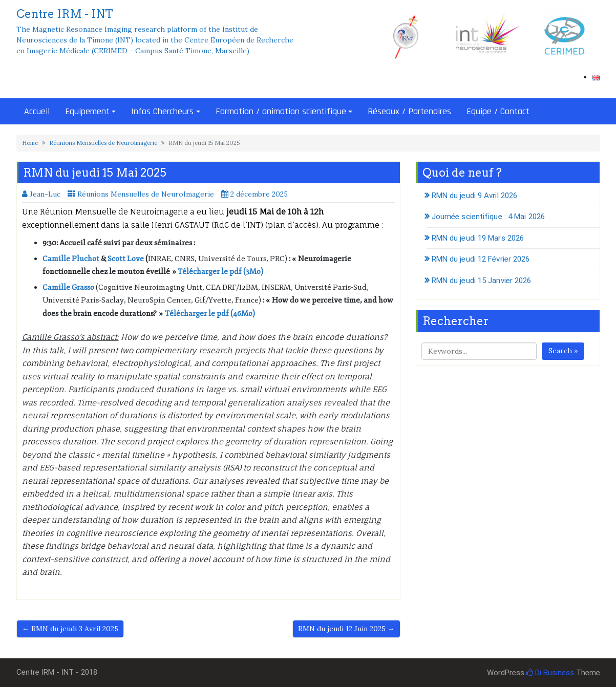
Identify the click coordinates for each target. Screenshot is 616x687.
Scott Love (126, 259)
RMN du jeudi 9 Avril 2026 (475, 196)
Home (30, 143)
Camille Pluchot (71, 259)
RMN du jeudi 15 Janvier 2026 (482, 281)
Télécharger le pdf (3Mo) (220, 272)
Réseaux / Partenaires (409, 111)
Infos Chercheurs (162, 111)
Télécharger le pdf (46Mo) (210, 314)
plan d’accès (292, 225)
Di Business (550, 673)
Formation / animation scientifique (281, 111)
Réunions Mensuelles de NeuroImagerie (103, 143)
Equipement (87, 111)
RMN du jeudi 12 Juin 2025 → (346, 629)
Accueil (37, 111)
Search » (563, 351)
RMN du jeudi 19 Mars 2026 (478, 238)
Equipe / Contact (498, 111)
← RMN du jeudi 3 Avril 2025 (70, 629)
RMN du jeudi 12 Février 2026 (481, 259)
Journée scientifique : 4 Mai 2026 (488, 217)
